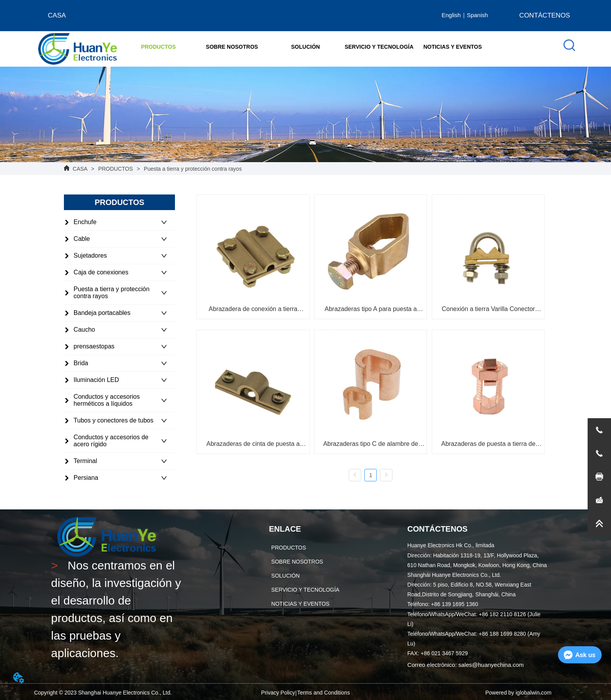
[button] (158, 47)
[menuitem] (159, 47)
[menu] (305, 47)
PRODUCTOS (116, 169)
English (451, 15)
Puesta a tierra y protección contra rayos (192, 169)
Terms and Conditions (323, 693)
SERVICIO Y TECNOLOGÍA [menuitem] (379, 47)
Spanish (477, 15)
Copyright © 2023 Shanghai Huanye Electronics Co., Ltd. (103, 693)
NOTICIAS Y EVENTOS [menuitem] (452, 47)
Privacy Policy (278, 693)
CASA (80, 169)
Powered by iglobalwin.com (518, 693)
